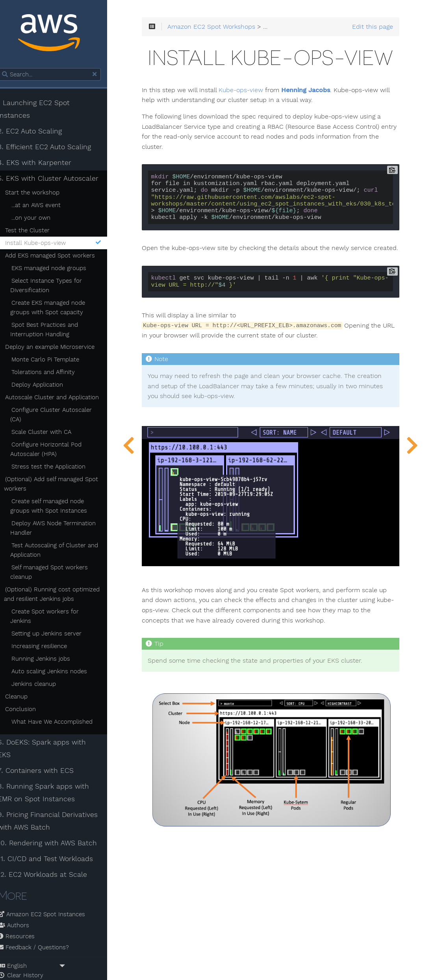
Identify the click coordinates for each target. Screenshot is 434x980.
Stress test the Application (57, 467)
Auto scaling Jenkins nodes (58, 663)
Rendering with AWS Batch (56, 822)
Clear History (29, 954)
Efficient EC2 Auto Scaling (53, 148)
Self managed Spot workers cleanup (58, 573)
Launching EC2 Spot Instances (42, 110)
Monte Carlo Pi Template (54, 360)
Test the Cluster (36, 231)
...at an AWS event (45, 206)
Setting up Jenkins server (55, 625)
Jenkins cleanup (42, 675)
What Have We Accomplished (61, 713)
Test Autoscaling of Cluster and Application (63, 551)
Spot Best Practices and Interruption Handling (53, 330)
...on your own (40, 219)
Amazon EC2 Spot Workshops (225, 28)
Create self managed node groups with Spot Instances (57, 507)
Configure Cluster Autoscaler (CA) (60, 415)
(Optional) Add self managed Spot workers (60, 485)
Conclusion (29, 700)
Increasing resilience (48, 637)
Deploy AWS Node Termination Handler (62, 529)
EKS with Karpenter (43, 163)
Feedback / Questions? (42, 926)
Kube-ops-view (255, 124)
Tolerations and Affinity (52, 373)
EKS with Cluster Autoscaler (57, 179)
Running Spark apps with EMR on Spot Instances (52, 771)
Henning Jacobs (320, 124)
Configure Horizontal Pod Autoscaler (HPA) (55, 450)
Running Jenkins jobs (49, 650)
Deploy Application (46, 385)
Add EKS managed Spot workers (59, 256)
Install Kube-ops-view (63, 244)
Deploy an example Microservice (58, 348)
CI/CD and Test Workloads (54, 837)
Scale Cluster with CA (50, 433)
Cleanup (25, 688)
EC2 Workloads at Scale (51, 853)
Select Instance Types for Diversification (55, 286)
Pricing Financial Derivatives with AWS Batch (56, 800)
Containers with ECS (44, 749)
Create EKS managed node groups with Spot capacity (56, 308)
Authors (22, 904)
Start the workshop (41, 193)
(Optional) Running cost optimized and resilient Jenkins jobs (60, 595)
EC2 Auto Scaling (38, 132)
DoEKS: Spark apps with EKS (58, 734)
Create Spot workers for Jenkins (65, 612)
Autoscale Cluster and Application (61, 398)
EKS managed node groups (57, 269)
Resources (25, 915)
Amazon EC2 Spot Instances (50, 893)
